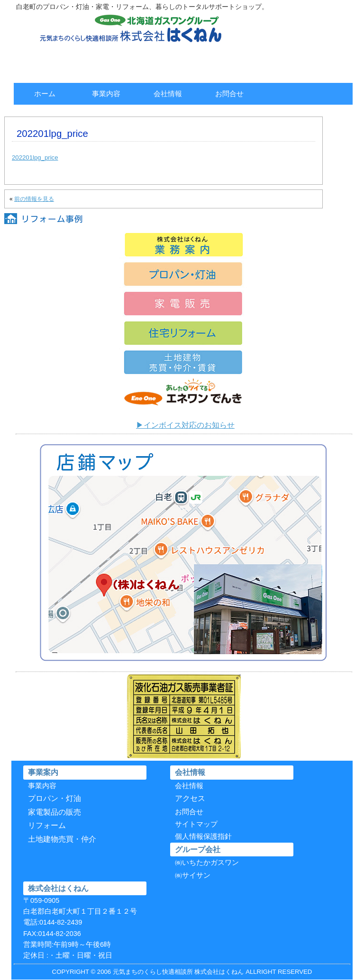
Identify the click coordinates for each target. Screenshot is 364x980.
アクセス (190, 798)
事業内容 (106, 94)
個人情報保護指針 (203, 836)
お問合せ (229, 94)
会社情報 (168, 94)
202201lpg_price (35, 157)
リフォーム (47, 825)
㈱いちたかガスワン (207, 863)
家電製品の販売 (55, 812)
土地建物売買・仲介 (62, 839)
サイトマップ (196, 824)
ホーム (45, 94)
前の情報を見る (34, 199)
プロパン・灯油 (55, 798)
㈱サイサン (193, 875)
